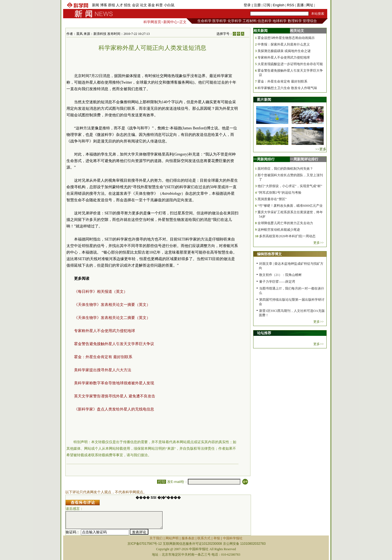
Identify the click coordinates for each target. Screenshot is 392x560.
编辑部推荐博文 (269, 254)
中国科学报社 (233, 538)
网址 (310, 5)
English (279, 5)
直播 (300, 5)
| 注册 (256, 5)
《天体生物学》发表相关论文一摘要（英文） (112, 305)
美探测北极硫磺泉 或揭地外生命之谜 (284, 51)
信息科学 (265, 21)
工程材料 (250, 21)
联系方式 (204, 538)
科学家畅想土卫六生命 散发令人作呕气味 (287, 88)
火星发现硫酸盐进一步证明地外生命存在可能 (290, 64)
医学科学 (219, 21)
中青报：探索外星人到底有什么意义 (284, 44)
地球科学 (280, 21)
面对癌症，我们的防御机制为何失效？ (285, 169)
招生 (127, 5)
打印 (162, 482)
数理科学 (295, 21)
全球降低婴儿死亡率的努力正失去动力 (285, 223)
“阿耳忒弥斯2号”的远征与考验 (279, 193)
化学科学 (235, 21)
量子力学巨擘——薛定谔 (277, 282)
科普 (159, 5)
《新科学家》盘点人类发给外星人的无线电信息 (114, 409)
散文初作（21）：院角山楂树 (280, 275)
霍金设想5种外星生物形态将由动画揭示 (286, 38)
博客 (104, 5)
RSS (291, 5)
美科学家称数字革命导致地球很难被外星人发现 (114, 383)
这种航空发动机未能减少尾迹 (279, 230)
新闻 (96, 5)
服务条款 (188, 538)
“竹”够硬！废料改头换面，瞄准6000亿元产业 (290, 206)
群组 (112, 5)
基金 (151, 5)
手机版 (321, 5)
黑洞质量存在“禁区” (272, 199)
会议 (136, 5)
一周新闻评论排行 (304, 159)
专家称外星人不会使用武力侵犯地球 (105, 331)
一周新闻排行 (264, 159)
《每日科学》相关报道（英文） (101, 292)
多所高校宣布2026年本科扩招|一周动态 (287, 236)
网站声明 (172, 538)
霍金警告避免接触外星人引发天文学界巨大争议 (114, 344)
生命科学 (204, 21)
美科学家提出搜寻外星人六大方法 (103, 370)
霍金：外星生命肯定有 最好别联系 (103, 357)
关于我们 (156, 538)
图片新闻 (264, 100)
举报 (217, 538)
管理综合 (310, 21)
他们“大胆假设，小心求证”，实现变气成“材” (290, 186)
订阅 (267, 5)
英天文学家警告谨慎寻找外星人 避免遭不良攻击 (115, 396)
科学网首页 (152, 22)
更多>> (318, 243)
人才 (120, 5)
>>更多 (321, 149)
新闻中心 (170, 22)
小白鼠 (169, 5)
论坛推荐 (264, 333)
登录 (248, 5)
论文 (143, 5)
